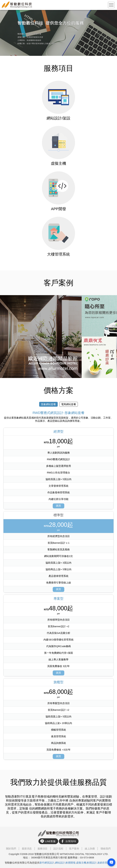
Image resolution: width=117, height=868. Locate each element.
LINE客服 (50, 841)
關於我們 (11, 849)
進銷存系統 (104, 863)
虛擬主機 (81, 863)
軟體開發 (71, 863)
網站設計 (60, 863)
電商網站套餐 (69, 404)
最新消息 (27, 849)
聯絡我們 (106, 849)
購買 (58, 506)
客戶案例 (74, 849)
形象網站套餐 (48, 404)
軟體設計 (92, 863)
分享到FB (71, 841)
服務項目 (42, 849)
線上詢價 (90, 849)
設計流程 (58, 849)
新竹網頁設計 (47, 863)
